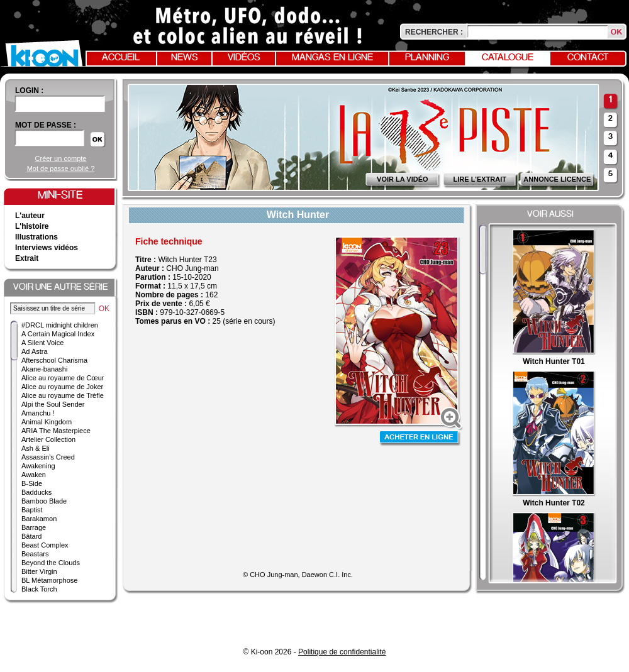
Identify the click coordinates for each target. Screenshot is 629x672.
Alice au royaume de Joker (62, 387)
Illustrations (36, 237)
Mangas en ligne (332, 58)
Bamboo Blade (44, 501)
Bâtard (31, 536)
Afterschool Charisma (54, 360)
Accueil (121, 58)
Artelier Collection (48, 439)
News (185, 58)
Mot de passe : (46, 125)
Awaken (34, 475)
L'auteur (30, 216)
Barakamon (39, 519)
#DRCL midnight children (60, 325)
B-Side (32, 483)
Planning (427, 58)
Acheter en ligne (420, 438)
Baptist (32, 510)
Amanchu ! (38, 413)
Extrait (27, 258)
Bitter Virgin (39, 571)
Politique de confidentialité (342, 652)
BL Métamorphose (49, 580)
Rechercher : (434, 32)
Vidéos (244, 58)
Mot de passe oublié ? (61, 168)
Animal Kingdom (47, 422)
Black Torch (39, 589)
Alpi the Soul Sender (53, 404)
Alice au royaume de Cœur (63, 378)
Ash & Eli (36, 448)
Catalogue (508, 58)
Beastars (35, 554)
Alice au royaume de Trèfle (63, 395)
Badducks (36, 492)
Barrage (34, 527)
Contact (588, 58)
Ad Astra (35, 351)
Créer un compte (61, 158)
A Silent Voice (42, 343)
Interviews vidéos (47, 248)
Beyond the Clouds (51, 563)
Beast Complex (45, 545)
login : (29, 91)
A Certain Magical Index (58, 334)
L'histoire (32, 226)
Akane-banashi (44, 369)
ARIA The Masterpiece (56, 431)
